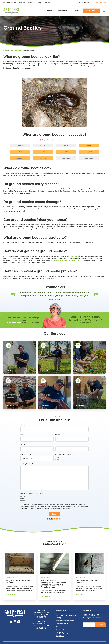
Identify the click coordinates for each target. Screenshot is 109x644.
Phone (23, 439)
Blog (39, 3)
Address (24, 449)
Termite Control (62, 629)
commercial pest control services (67, 261)
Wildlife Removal (62, 638)
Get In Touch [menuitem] (91, 11)
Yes (57, 462)
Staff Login (60, 641)
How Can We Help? (27, 459)
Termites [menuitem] (76, 11)
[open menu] (104, 11)
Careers (22, 3)
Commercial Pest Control (65, 626)
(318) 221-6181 (57, 523)
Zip (56, 449)
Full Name (24, 430)
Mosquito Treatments (64, 632)
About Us (31, 3)
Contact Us (48, 3)
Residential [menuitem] (49, 11)
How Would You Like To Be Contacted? (32, 498)
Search (100, 630)
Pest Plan (73, 257)
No (57, 464)
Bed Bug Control (62, 635)
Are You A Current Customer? (65, 459)
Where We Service (10, 3)
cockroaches (90, 62)
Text (23, 503)
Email (58, 439)
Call (23, 501)
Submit (55, 519)
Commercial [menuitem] (63, 11)
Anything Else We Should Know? (30, 468)
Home (6, 51)
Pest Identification (16, 51)
